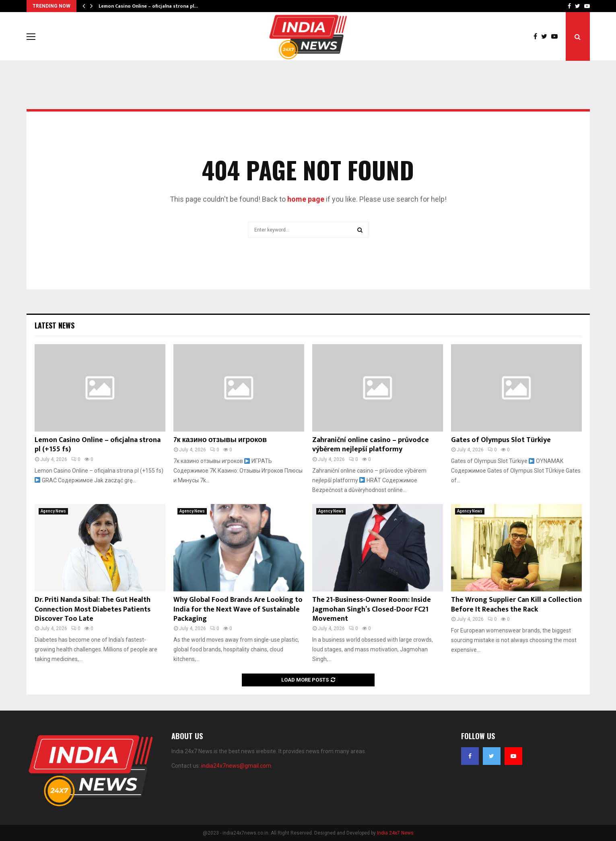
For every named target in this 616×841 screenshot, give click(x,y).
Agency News (53, 511)
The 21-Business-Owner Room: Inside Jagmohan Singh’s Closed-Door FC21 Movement (372, 609)
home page (306, 199)
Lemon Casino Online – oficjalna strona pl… (148, 6)
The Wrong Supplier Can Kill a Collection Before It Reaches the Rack (516, 604)
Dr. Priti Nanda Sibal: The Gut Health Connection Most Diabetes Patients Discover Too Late (93, 609)
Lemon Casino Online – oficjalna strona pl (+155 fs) (98, 445)
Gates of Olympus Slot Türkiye (501, 440)
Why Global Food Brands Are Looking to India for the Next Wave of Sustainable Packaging (238, 609)
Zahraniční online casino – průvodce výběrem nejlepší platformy (371, 445)
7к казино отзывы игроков (220, 440)
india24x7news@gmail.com (236, 766)
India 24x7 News (395, 833)
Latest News (55, 325)
